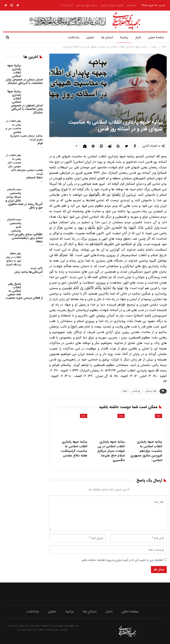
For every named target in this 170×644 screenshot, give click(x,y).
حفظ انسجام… (24, 168)
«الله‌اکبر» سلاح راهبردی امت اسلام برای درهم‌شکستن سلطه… (25, 232)
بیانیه (122, 37)
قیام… (24, 134)
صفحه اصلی (156, 37)
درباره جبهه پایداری (87, 5)
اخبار (137, 37)
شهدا (125, 391)
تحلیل (87, 37)
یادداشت (69, 37)
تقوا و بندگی (151, 391)
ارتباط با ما (67, 5)
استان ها (104, 37)
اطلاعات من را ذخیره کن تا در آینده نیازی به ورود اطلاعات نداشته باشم (122, 560)
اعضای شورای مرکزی (112, 5)
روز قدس (136, 391)
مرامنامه (132, 5)
